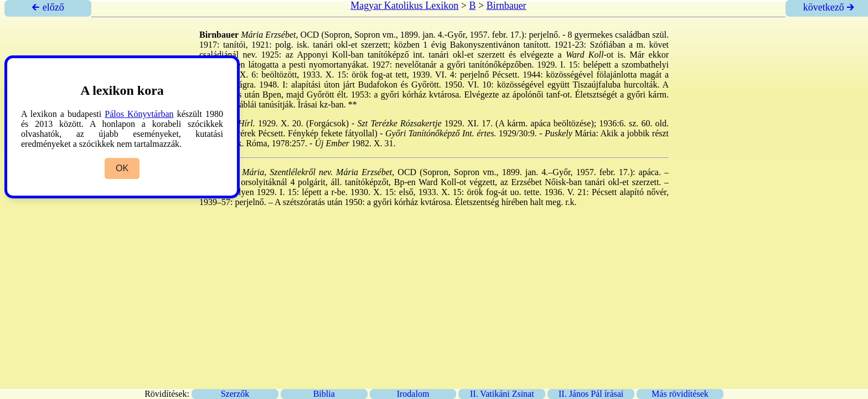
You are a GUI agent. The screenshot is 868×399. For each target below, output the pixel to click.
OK (122, 168)
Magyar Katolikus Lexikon (404, 6)
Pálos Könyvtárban (139, 114)
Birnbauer (507, 6)
